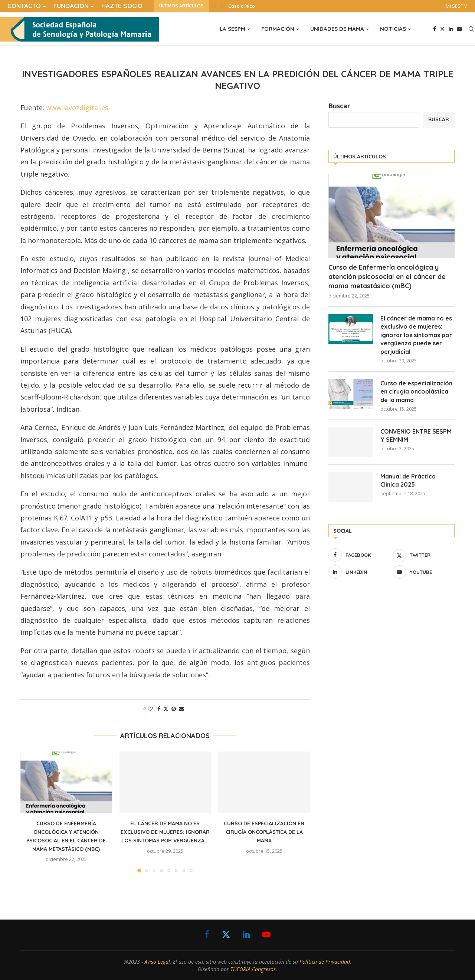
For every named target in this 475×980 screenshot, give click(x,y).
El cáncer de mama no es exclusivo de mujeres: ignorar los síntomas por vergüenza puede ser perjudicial (416, 335)
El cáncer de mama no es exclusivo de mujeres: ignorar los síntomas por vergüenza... (165, 832)
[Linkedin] (451, 29)
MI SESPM (457, 6)
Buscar (339, 106)
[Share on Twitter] (166, 709)
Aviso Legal (157, 962)
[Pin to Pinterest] (174, 709)
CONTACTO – (27, 6)
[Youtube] (459, 29)
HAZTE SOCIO (122, 6)
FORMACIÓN (278, 29)
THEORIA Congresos (253, 969)
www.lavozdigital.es (77, 108)
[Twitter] (442, 29)
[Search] (471, 29)
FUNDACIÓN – (74, 6)
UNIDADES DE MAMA (337, 29)
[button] (215, 6)
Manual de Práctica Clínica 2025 (408, 480)
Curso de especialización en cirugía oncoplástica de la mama (264, 832)
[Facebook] (435, 29)
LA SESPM (232, 29)
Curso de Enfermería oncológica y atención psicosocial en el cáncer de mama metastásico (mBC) (387, 277)
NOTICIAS (393, 29)
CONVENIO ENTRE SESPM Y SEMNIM (416, 435)
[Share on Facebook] (159, 709)
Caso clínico (242, 6)
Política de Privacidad (325, 962)
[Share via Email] (181, 709)
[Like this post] (150, 709)
